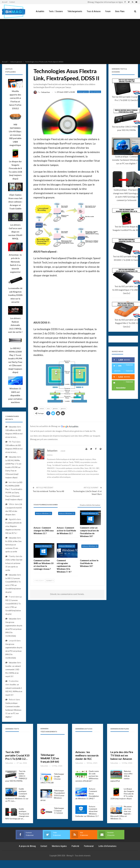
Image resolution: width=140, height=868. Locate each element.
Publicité (75, 846)
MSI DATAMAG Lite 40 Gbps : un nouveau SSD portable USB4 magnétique (15, 135)
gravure (63, 408)
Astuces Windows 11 (43, 513)
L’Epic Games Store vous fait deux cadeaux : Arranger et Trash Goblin (15, 202)
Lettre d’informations (107, 846)
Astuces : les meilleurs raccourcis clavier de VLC (87, 755)
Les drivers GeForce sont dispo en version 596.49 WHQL (15, 232)
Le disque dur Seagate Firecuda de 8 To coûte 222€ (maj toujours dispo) (15, 170)
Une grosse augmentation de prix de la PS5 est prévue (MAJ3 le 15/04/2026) (14, 629)
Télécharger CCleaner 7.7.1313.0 (59, 811)
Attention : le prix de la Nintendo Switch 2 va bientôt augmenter (15, 263)
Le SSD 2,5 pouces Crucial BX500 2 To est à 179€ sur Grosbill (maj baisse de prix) (13, 585)
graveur (55, 408)
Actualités (39, 11)
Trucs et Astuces (95, 92)
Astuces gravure (83, 92)
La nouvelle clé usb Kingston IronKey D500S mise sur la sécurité (15, 295)
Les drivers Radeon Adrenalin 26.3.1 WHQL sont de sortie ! (15, 325)
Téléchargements (75, 11)
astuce (42, 408)
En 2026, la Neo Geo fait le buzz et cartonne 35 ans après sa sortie (14, 563)
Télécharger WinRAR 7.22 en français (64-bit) (50, 758)
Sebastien (13, 427)
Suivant (50, 581)
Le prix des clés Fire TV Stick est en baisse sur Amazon (122, 755)
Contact (12, 2)
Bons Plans (121, 11)
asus (48, 408)
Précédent (39, 581)
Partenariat (89, 846)
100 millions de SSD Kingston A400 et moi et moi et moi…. (14, 434)
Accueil (5, 2)
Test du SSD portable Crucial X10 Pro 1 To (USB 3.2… (17, 755)
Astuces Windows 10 (90, 513)
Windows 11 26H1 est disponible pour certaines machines (15, 395)
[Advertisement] (70, 40)
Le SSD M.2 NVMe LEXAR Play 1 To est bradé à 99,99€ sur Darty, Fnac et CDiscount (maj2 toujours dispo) (15, 360)
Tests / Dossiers (55, 11)
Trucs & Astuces (94, 11)
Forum (109, 11)
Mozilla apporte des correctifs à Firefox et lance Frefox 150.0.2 (15, 100)
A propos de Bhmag (27, 846)
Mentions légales (59, 846)
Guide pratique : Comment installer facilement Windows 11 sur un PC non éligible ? (13, 710)
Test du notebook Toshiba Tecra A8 (48, 491)
